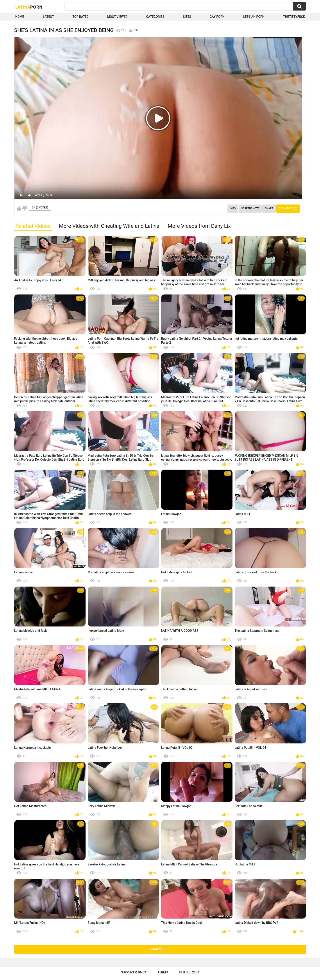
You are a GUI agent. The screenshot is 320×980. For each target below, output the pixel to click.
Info (233, 208)
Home (20, 17)
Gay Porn (217, 17)
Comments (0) (288, 208)
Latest (48, 17)
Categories (155, 17)
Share (269, 208)
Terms (163, 972)
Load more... (160, 949)
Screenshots (250, 208)
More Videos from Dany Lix (199, 226)
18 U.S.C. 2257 (189, 972)
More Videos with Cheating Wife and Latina (109, 226)
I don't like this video (25, 208)
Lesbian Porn (254, 17)
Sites (187, 17)
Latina (29, 7)
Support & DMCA (134, 972)
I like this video (19, 208)
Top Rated (80, 17)
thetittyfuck (294, 17)
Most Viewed (117, 17)
